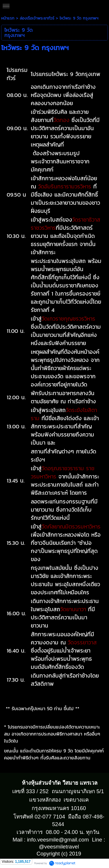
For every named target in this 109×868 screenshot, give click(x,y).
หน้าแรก (8, 18)
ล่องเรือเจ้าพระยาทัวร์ (37, 18)
